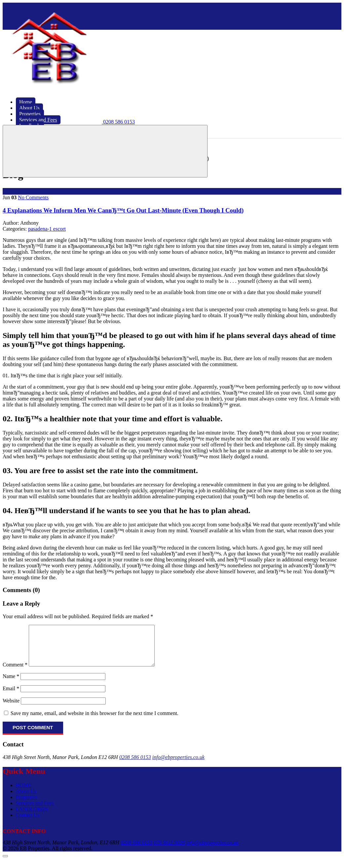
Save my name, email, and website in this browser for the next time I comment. (95, 721)
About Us (26, 799)
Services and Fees (35, 811)
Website (11, 709)
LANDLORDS (32, 817)
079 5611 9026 (169, 850)
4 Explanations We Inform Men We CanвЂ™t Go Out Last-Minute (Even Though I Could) (123, 210)
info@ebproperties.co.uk (178, 765)
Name (11, 684)
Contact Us (28, 823)
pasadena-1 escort (47, 229)
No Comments (33, 197)
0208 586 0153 (135, 765)
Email (11, 696)
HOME (24, 793)
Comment (15, 673)
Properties (27, 805)
